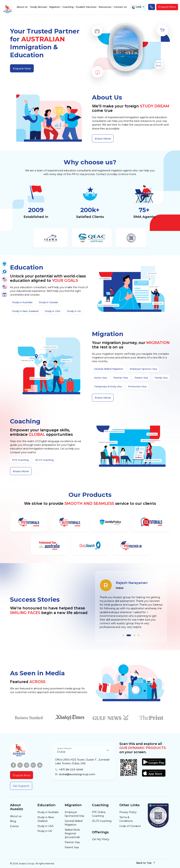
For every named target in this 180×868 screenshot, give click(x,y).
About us (16, 816)
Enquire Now (167, 7)
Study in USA (45, 826)
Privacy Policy (128, 812)
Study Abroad (38, 7)
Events (14, 826)
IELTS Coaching (102, 821)
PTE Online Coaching (99, 814)
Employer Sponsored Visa (74, 814)
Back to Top (146, 863)
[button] (125, 635)
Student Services (86, 7)
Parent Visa (72, 847)
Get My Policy (101, 839)
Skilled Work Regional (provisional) (72, 833)
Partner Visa (72, 842)
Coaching (68, 7)
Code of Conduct (130, 826)
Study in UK (45, 831)
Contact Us (120, 7)
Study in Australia (48, 812)
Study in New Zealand (46, 819)
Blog (13, 821)
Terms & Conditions (126, 819)
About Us (22, 7)
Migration (54, 7)
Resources (105, 7)
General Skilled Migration (74, 823)
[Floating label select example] (83, 750)
